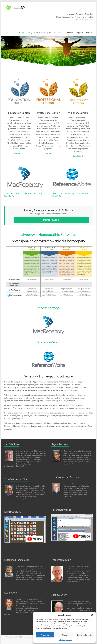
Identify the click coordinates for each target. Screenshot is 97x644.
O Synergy (69, 32)
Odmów (64, 635)
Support (80, 32)
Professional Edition (48, 113)
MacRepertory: (48, 308)
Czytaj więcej (19, 153)
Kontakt (89, 32)
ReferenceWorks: (48, 342)
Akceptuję (45, 635)
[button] (92, 615)
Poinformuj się (51, 220)
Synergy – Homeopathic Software (48, 234)
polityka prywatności (65, 640)
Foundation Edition (19, 113)
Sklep (60, 32)
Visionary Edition (78, 113)
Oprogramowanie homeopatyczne (41, 32)
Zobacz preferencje (84, 635)
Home (21, 32)
